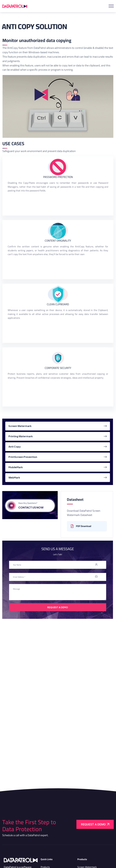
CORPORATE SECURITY (58, 368)
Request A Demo (58, 607)
